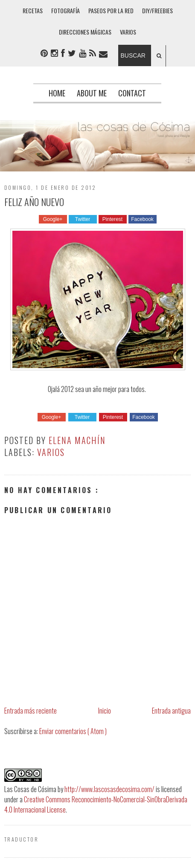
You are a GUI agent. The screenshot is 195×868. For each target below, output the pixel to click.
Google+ (53, 219)
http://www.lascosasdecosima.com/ (109, 789)
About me (92, 93)
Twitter (83, 219)
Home (57, 93)
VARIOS (128, 32)
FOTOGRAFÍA (65, 10)
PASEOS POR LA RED (111, 10)
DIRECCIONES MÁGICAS (85, 32)
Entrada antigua (171, 711)
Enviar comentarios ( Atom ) (73, 731)
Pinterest (112, 219)
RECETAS (33, 10)
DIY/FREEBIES (157, 10)
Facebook (142, 219)
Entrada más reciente (31, 711)
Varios (51, 452)
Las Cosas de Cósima (30, 789)
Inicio (105, 711)
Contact (132, 93)
